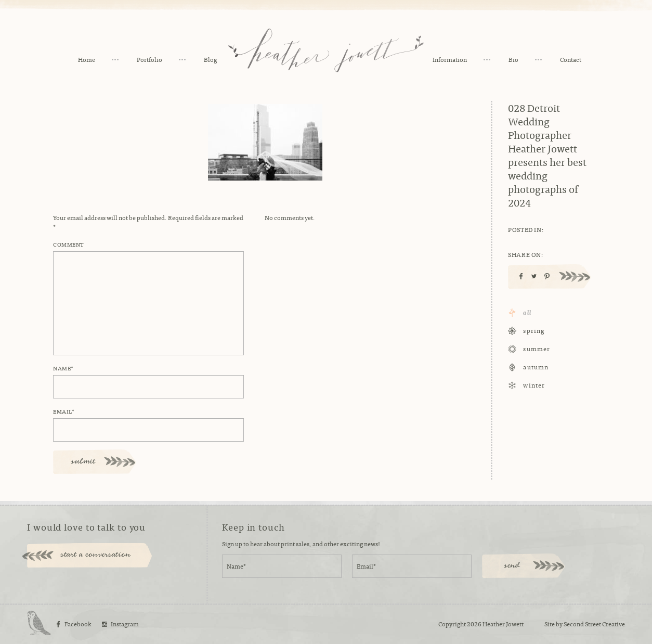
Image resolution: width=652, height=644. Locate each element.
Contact (571, 59)
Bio (513, 59)
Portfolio (149, 59)
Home (87, 59)
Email (64, 411)
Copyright (452, 624)
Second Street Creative (594, 624)
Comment (68, 244)
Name (63, 368)
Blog (210, 59)
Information (450, 59)
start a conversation (96, 555)
